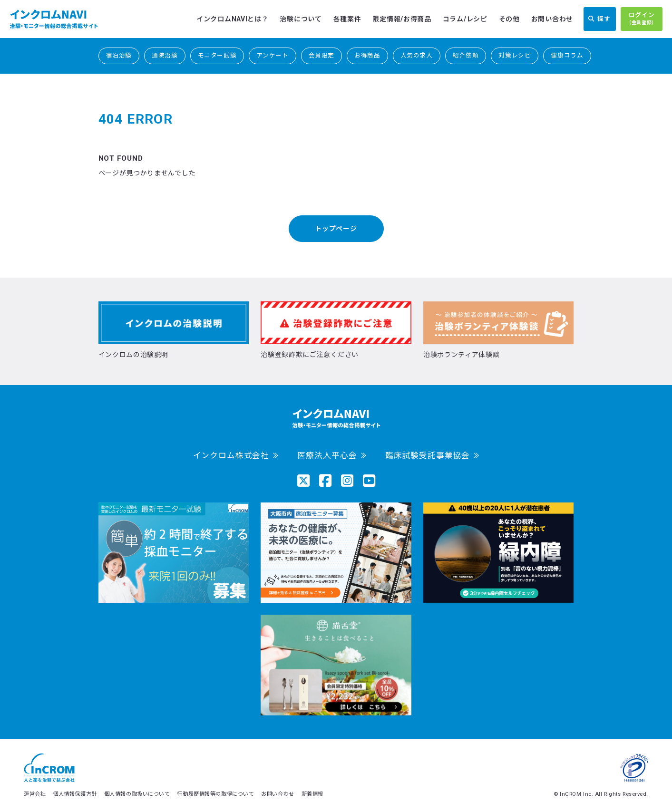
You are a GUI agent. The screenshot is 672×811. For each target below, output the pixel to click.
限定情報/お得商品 (402, 19)
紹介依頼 (466, 55)
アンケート (272, 55)
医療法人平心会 (327, 456)
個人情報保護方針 (75, 794)
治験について (301, 19)
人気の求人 (417, 55)
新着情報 (312, 794)
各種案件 (347, 19)
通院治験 (165, 55)
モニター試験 (217, 55)
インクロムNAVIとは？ (232, 19)
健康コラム (567, 55)
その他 (509, 19)
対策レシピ (515, 55)
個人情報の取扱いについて (137, 794)
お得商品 (367, 55)
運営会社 (35, 794)
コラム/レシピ (465, 19)
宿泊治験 (119, 55)
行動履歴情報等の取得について (215, 794)
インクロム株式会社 (231, 456)
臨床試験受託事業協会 (428, 456)
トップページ (336, 229)
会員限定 (322, 55)
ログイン (642, 19)
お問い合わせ (552, 19)
